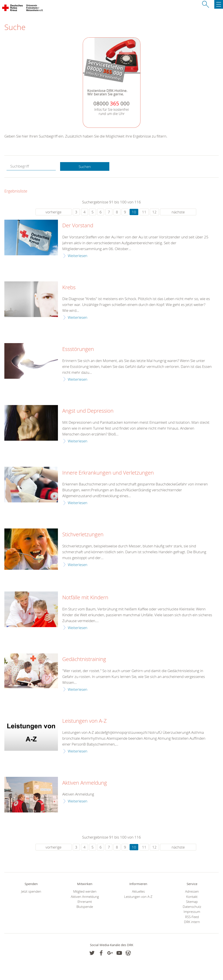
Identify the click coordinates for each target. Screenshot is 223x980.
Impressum (192, 912)
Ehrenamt (85, 902)
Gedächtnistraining (84, 659)
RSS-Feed (192, 917)
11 (144, 212)
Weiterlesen (78, 256)
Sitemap (192, 902)
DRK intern (192, 922)
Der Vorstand (78, 226)
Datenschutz (192, 907)
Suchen (85, 167)
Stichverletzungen (83, 535)
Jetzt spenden (31, 891)
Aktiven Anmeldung (85, 783)
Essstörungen (78, 349)
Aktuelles (138, 891)
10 (134, 212)
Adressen (192, 891)
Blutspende (85, 907)
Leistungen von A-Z (84, 721)
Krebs (69, 287)
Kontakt (192, 897)
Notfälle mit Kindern (85, 598)
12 (154, 212)
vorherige (53, 212)
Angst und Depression (88, 411)
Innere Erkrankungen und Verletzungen (108, 473)
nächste (178, 212)
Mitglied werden (85, 891)
